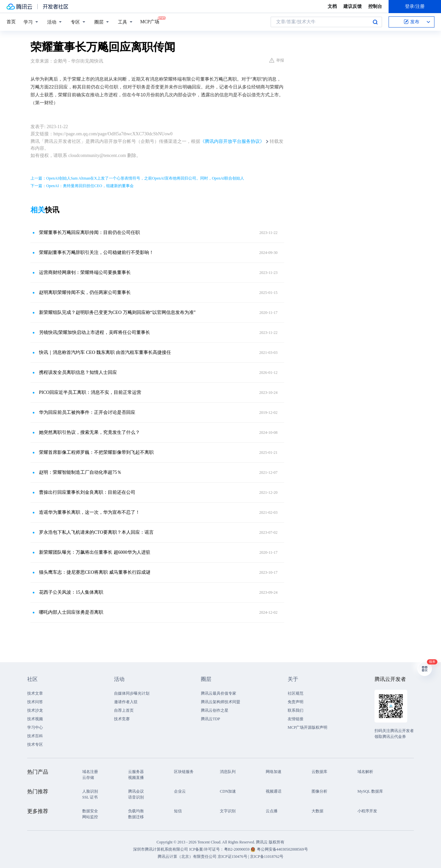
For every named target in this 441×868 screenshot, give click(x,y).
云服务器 (136, 772)
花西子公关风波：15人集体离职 (71, 592)
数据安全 (90, 811)
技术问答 (35, 702)
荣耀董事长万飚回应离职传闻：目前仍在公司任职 (89, 232)
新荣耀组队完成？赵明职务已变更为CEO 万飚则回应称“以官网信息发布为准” (117, 312)
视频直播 (136, 778)
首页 (11, 22)
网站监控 (90, 817)
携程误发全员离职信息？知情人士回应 (78, 372)
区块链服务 (184, 772)
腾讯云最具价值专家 (219, 693)
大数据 (317, 811)
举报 (277, 60)
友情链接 (296, 719)
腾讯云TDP (211, 719)
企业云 (180, 791)
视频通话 (274, 791)
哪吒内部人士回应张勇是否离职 (71, 612)
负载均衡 (136, 811)
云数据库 (319, 772)
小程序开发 (367, 811)
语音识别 (136, 797)
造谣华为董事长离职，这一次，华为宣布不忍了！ (89, 512)
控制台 (375, 6)
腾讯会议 (136, 791)
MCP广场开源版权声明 (307, 727)
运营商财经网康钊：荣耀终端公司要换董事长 (85, 272)
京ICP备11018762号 (267, 857)
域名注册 (90, 772)
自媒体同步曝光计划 (132, 693)
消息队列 (228, 772)
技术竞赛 (122, 719)
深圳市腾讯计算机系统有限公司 (161, 849)
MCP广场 (150, 21)
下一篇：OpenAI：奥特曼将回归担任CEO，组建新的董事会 (82, 186)
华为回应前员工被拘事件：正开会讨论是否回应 (87, 412)
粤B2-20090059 (237, 849)
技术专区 (35, 744)
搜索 (375, 22)
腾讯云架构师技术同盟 (220, 702)
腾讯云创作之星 (215, 710)
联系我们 (296, 710)
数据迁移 (136, 817)
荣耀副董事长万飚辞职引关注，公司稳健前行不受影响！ (96, 252)
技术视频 (35, 719)
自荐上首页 (124, 710)
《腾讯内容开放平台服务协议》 (232, 141)
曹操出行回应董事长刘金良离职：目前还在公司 (87, 492)
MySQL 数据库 (370, 791)
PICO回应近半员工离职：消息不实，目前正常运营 (90, 392)
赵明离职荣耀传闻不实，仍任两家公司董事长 (85, 292)
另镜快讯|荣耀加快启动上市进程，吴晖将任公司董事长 (95, 332)
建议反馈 (353, 6)
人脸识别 (90, 791)
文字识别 (228, 811)
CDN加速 (228, 791)
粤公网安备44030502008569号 (282, 849)
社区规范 (296, 693)
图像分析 (319, 791)
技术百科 (35, 736)
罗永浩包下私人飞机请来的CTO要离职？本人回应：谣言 (96, 532)
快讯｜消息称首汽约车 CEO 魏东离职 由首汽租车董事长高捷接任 (105, 352)
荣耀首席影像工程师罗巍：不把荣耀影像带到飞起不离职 (96, 452)
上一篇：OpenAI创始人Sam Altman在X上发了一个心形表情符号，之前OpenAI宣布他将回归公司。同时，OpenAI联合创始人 (137, 178)
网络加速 (274, 772)
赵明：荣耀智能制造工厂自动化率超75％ (80, 472)
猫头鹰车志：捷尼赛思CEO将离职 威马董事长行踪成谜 (95, 572)
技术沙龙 (35, 710)
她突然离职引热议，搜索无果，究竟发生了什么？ (89, 432)
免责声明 (296, 702)
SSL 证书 (90, 797)
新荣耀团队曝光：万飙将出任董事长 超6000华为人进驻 (95, 552)
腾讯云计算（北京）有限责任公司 (187, 857)
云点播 (272, 811)
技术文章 (35, 693)
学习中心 (35, 727)
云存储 (88, 778)
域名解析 (365, 772)
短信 (178, 811)
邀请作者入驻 (126, 702)
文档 (332, 6)
